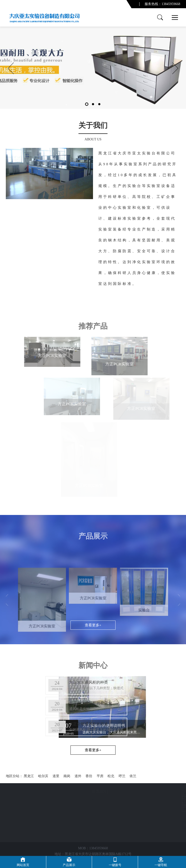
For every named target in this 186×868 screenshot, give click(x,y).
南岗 (67, 776)
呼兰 (122, 776)
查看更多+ (93, 750)
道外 (78, 776)
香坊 (89, 776)
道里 (56, 776)
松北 (111, 776)
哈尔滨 (43, 776)
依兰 (133, 776)
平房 (100, 776)
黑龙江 (29, 776)
